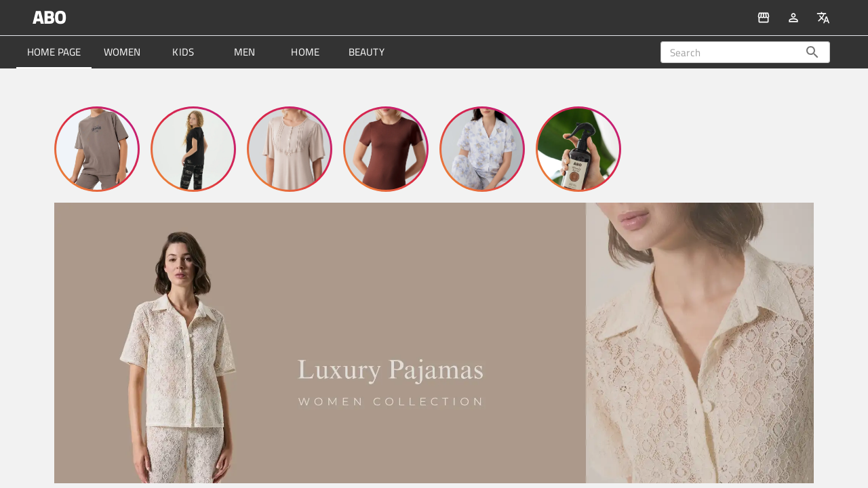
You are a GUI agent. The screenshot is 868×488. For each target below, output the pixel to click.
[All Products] (764, 18)
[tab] (54, 52)
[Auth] (793, 18)
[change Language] (823, 18)
